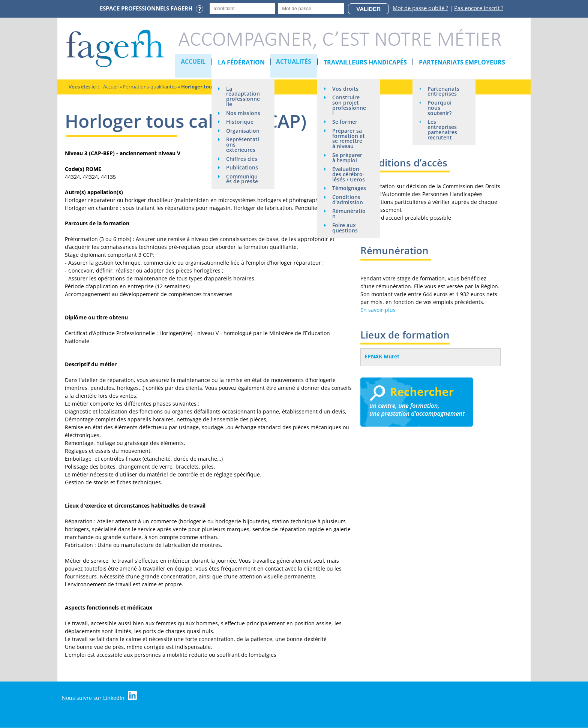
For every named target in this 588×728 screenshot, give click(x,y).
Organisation (241, 145)
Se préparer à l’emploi (348, 159)
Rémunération (348, 221)
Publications (242, 185)
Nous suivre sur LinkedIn (100, 696)
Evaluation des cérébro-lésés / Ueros (349, 176)
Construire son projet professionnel (348, 106)
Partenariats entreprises (444, 91)
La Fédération (241, 62)
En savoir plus (378, 310)
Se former (345, 122)
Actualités (294, 62)
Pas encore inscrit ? (479, 8)
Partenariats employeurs (462, 62)
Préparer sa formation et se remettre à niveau (349, 139)
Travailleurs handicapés (366, 62)
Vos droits (346, 89)
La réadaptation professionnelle (242, 99)
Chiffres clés (242, 176)
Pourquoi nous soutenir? (440, 108)
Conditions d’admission (348, 207)
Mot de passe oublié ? (420, 8)
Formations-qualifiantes (150, 87)
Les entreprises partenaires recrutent (443, 130)
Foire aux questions (345, 235)
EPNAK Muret (382, 356)
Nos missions (238, 121)
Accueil (193, 62)
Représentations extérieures (243, 161)
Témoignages (348, 192)
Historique (240, 133)
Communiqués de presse (242, 196)
